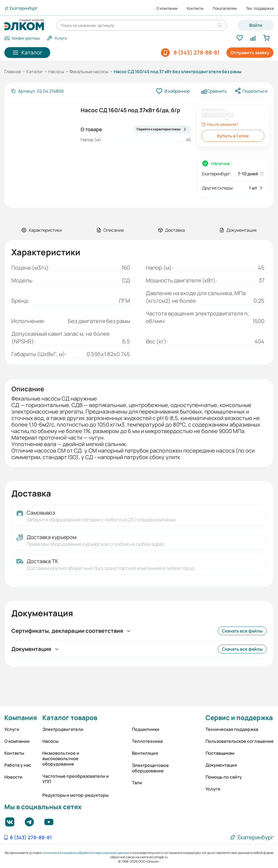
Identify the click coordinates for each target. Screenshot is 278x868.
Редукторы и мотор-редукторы (75, 795)
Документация (221, 765)
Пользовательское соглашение (240, 741)
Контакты (195, 8)
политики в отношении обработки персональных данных (86, 853)
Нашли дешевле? (220, 124)
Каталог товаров (70, 717)
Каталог (35, 72)
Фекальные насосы (89, 72)
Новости (13, 777)
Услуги (12, 729)
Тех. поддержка (260, 8)
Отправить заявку (250, 53)
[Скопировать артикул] (37, 91)
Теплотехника (147, 741)
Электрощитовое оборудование (150, 768)
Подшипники (146, 729)
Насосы (56, 72)
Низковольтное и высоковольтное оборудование (61, 759)
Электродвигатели (63, 729)
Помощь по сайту (224, 777)
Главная (13, 72)
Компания (21, 717)
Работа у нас (18, 765)
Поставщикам (220, 753)
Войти (256, 25)
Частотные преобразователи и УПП (76, 779)
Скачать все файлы (242, 631)
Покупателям (225, 8)
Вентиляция (145, 753)
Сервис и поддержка (239, 717)
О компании (167, 8)
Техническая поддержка (232, 729)
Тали (137, 783)
